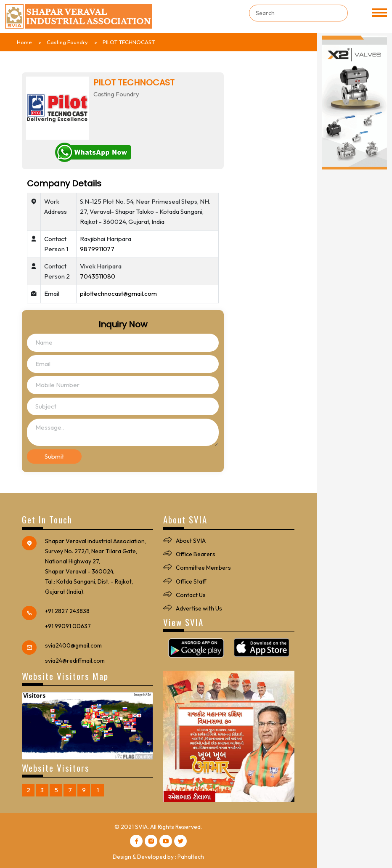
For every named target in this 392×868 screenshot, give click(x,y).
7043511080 (98, 276)
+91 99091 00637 (68, 626)
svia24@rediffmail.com (75, 661)
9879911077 (97, 249)
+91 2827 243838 (67, 611)
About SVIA (191, 541)
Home (24, 42)
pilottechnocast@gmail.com (118, 293)
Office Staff (191, 581)
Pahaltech (191, 857)
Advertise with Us (199, 608)
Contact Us (191, 595)
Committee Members (203, 568)
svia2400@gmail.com (73, 645)
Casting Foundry (67, 42)
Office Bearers (196, 554)
